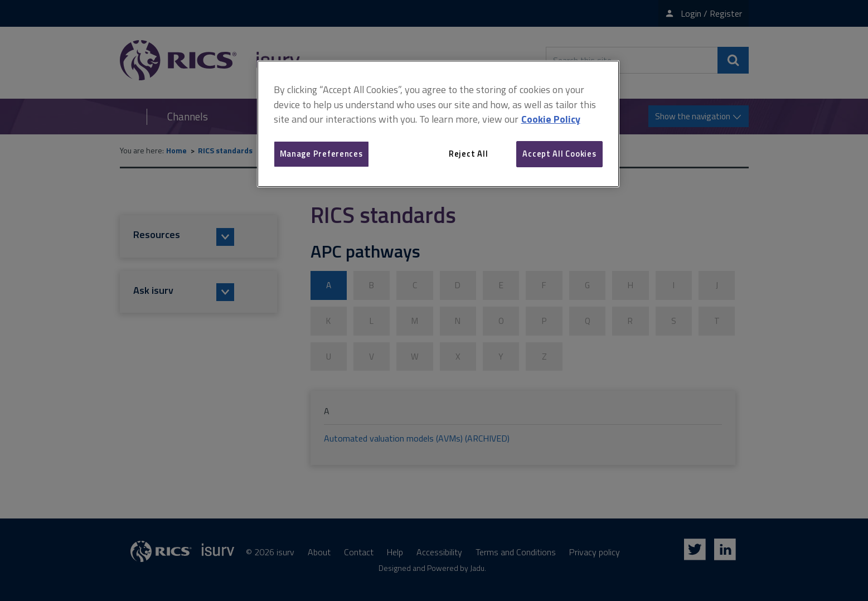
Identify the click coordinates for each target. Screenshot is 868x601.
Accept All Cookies (559, 154)
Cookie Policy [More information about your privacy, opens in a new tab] (551, 119)
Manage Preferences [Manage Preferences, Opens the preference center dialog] (321, 154)
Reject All (468, 154)
